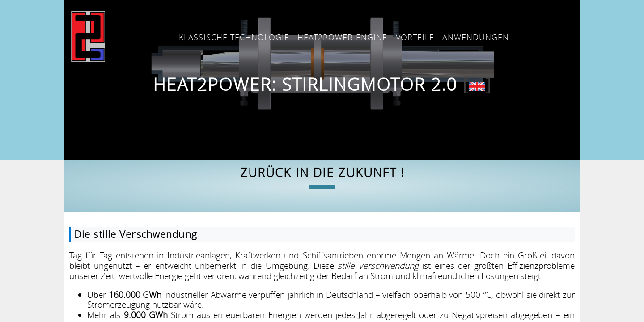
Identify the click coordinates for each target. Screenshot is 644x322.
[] (477, 84)
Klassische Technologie (234, 37)
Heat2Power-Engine (342, 37)
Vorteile (415, 37)
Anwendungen (476, 37)
